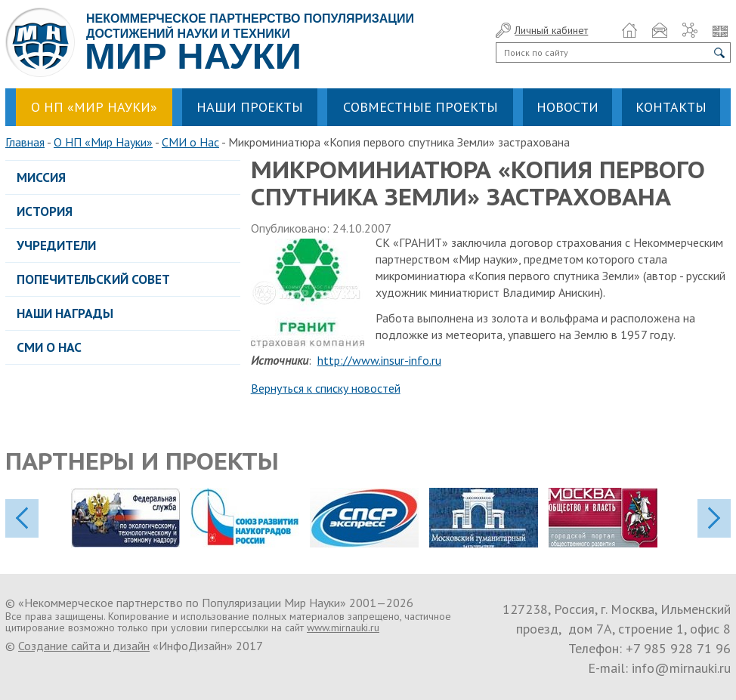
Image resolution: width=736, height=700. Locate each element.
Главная (25, 142)
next (714, 518)
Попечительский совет (93, 279)
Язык (720, 30)
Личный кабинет (551, 30)
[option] (131, 518)
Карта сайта (690, 30)
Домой (629, 30)
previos (22, 518)
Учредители (56, 245)
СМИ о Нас (190, 142)
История (45, 211)
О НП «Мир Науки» (103, 142)
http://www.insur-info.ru (379, 360)
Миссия (41, 177)
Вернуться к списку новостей (326, 388)
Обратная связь (660, 30)
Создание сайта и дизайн (84, 646)
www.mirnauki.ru (343, 628)
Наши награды (65, 313)
